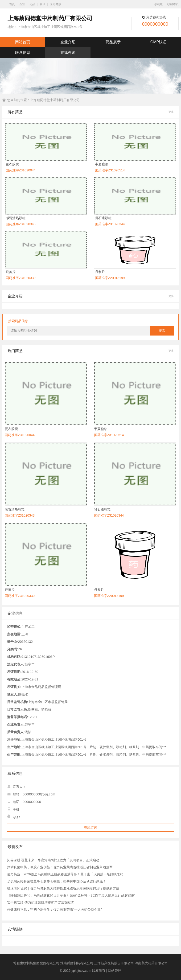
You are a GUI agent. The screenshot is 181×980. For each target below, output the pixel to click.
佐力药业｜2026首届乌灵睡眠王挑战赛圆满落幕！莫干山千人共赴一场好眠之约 (65, 874)
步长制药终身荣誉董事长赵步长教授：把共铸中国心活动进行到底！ (57, 881)
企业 (22, 4)
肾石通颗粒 (103, 218)
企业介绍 (68, 42)
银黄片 (11, 272)
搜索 (162, 331)
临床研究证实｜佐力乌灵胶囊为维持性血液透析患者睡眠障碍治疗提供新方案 (63, 888)
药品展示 (113, 42)
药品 (32, 4)
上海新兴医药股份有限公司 (114, 963)
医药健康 (55, 4)
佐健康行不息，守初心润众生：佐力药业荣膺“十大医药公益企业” (54, 909)
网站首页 (23, 42)
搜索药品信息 (18, 321)
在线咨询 (68, 53)
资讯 (42, 4)
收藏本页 (173, 4)
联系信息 (23, 53)
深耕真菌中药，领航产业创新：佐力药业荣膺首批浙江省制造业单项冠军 (60, 867)
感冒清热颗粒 (16, 218)
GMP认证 (158, 42)
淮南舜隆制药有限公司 (77, 963)
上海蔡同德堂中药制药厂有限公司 (55, 100)
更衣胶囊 (12, 164)
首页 (12, 4)
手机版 (159, 4)
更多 (171, 112)
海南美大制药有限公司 (151, 963)
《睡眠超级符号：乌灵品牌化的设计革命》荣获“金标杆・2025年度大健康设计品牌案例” (71, 895)
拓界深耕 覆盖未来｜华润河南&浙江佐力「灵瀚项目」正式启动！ (55, 860)
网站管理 (115, 971)
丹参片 (100, 272)
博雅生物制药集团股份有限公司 (36, 963)
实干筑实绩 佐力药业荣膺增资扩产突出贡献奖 (41, 902)
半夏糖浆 (102, 164)
